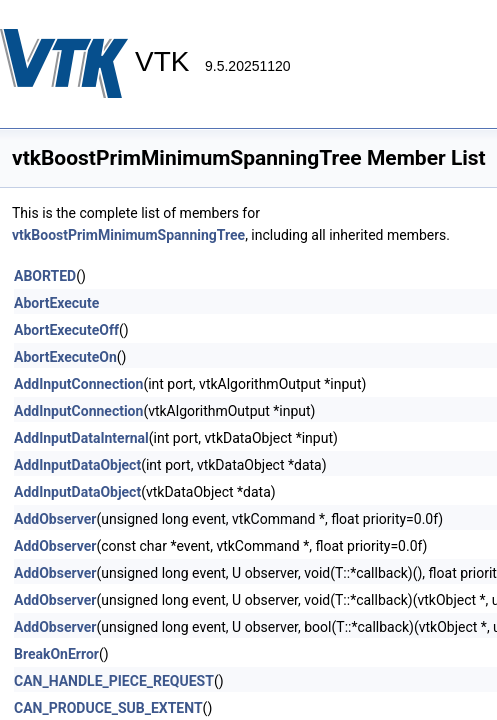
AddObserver (55, 519)
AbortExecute (56, 303)
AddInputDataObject (77, 465)
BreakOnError (56, 654)
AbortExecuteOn (65, 357)
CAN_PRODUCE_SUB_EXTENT (108, 708)
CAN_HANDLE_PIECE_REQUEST (114, 681)
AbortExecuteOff (66, 330)
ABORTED (45, 276)
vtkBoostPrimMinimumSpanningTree (128, 235)
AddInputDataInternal (81, 438)
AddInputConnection (78, 384)
